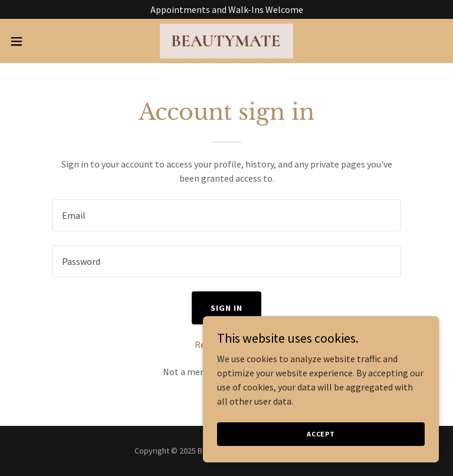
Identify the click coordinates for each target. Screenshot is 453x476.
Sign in (226, 308)
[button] (38, 41)
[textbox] (226, 215)
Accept (321, 434)
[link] (227, 41)
